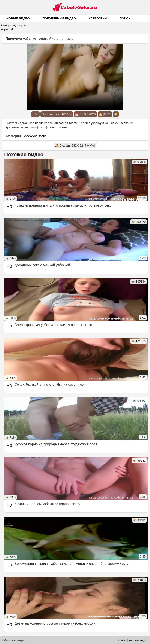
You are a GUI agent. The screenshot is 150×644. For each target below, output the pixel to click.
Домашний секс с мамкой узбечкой (42, 265)
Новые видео (18, 18)
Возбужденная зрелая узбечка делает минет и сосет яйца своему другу (71, 564)
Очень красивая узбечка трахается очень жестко (53, 325)
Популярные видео (59, 18)
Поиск (125, 18)
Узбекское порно (35, 136)
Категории (98, 18)
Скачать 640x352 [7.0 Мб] (75, 146)
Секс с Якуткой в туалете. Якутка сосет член (50, 384)
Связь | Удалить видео (133, 640)
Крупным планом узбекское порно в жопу (47, 504)
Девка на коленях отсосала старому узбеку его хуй (55, 623)
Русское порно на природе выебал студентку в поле (56, 444)
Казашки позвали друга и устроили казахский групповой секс (63, 205)
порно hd (7, 29)
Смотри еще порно (13, 25)
